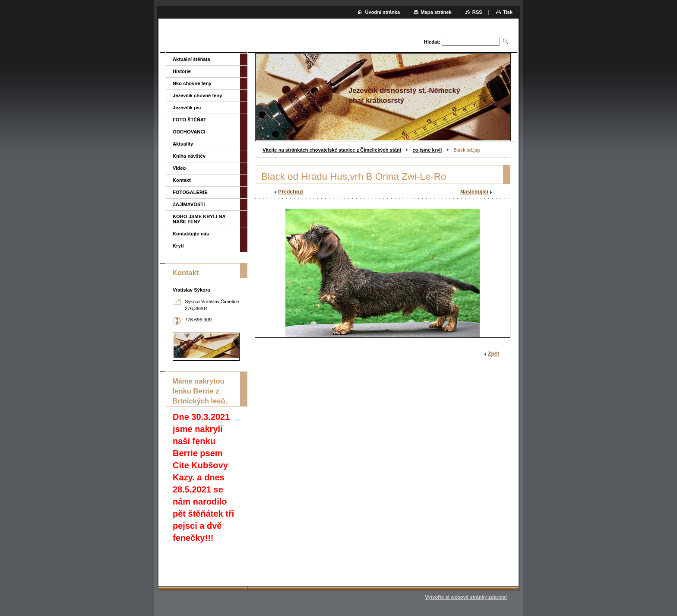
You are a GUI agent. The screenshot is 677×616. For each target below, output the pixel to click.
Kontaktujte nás (191, 234)
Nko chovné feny (192, 83)
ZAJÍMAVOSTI (189, 204)
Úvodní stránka (382, 12)
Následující (474, 192)
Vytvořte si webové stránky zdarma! (466, 597)
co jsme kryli (427, 150)
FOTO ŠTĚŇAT (190, 120)
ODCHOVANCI (189, 132)
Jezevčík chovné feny (197, 95)
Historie (182, 71)
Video (179, 168)
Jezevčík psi (187, 108)
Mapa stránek (436, 12)
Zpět (494, 354)
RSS (477, 12)
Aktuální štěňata (191, 59)
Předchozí (291, 192)
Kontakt (182, 180)
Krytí (178, 246)
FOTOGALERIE (190, 192)
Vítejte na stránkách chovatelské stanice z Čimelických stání (332, 150)
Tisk (508, 12)
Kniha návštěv (189, 156)
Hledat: (432, 42)
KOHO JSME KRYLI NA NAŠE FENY (199, 219)
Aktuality (183, 144)
